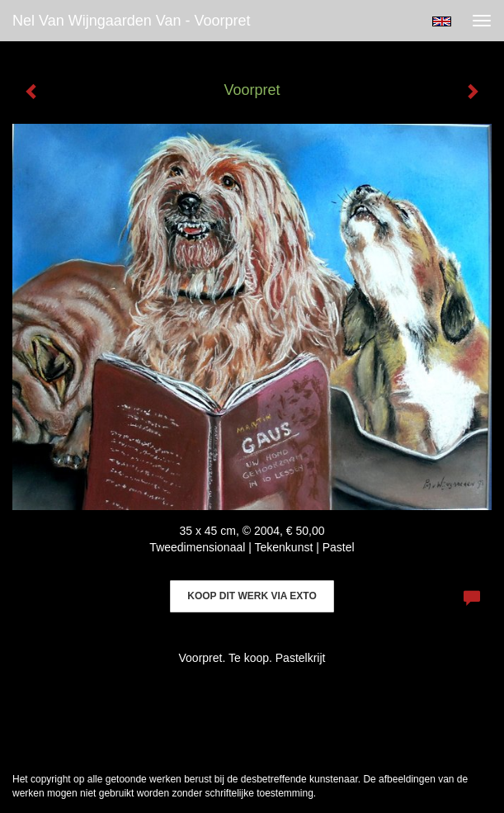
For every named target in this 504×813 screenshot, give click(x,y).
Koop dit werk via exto (252, 596)
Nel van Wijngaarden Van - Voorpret (132, 21)
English (442, 21)
